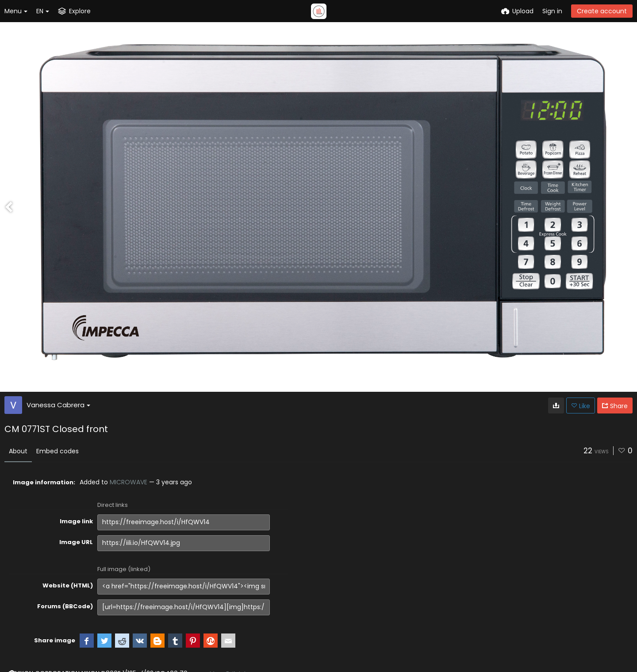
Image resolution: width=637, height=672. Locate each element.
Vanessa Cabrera (58, 405)
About (18, 451)
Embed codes (58, 451)
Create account (602, 11)
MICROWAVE (129, 482)
